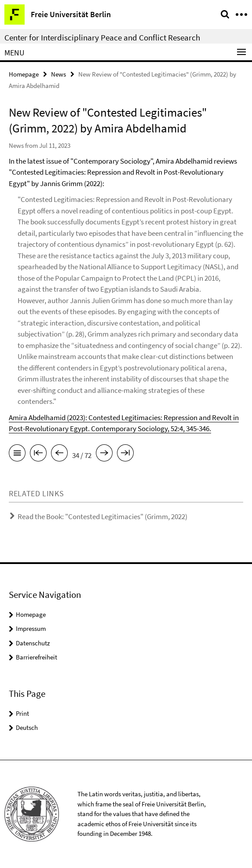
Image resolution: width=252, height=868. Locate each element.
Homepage (24, 74)
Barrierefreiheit (37, 657)
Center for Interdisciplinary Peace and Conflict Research (102, 37)
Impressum (31, 628)
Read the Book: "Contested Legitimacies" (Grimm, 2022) (102, 516)
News (58, 74)
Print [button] (22, 713)
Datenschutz (33, 643)
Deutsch (27, 727)
